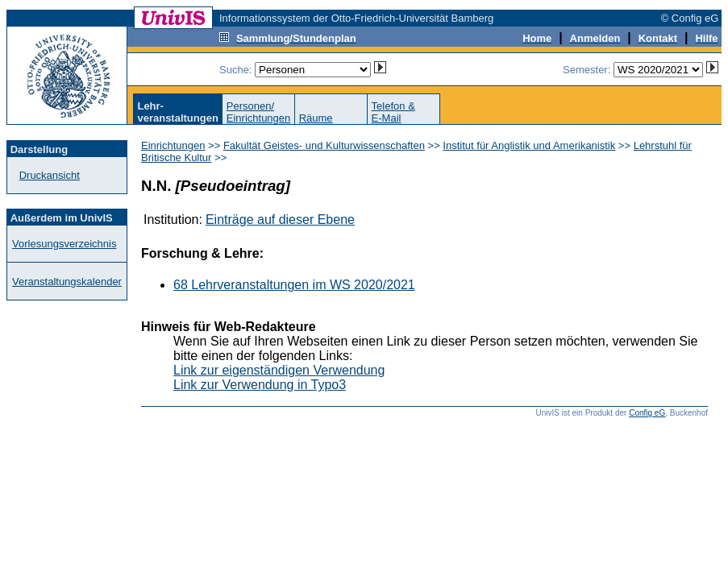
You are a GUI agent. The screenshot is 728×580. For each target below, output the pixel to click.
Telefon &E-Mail (393, 112)
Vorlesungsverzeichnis (64, 244)
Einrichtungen (173, 145)
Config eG (647, 413)
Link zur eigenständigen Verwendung (279, 370)
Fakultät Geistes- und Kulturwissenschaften (324, 145)
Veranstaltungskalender (67, 282)
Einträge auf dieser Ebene (280, 220)
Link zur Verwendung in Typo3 (260, 385)
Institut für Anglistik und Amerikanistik (529, 145)
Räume (316, 118)
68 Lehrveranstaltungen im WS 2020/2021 (294, 285)
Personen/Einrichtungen (259, 112)
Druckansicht (50, 175)
